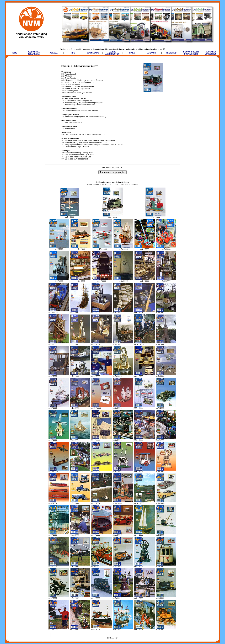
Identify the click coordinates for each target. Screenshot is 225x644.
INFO (73, 53)
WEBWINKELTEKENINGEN (34, 53)
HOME (14, 53)
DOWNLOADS (93, 53)
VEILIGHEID (171, 53)
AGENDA (53, 53)
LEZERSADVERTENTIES (112, 53)
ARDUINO (152, 53)
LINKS (132, 53)
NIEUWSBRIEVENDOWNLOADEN (191, 53)
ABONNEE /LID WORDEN (211, 53)
